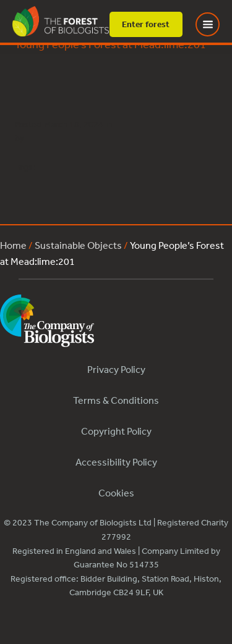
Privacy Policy (116, 369)
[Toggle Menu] (215, 24)
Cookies (116, 493)
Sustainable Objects (78, 245)
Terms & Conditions (116, 400)
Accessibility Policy (116, 462)
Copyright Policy (116, 431)
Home (13, 245)
